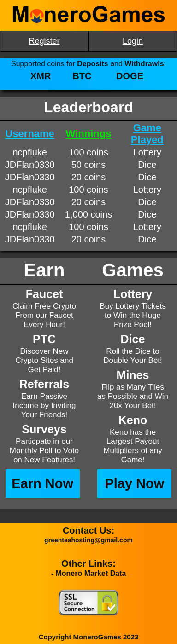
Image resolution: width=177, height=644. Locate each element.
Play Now (134, 483)
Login (133, 41)
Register (44, 41)
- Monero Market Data (89, 573)
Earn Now (42, 483)
